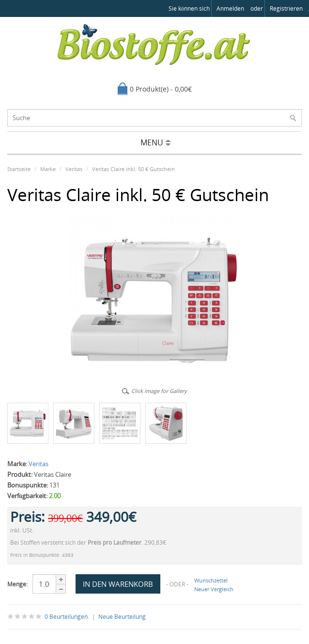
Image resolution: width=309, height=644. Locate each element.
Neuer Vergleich (214, 589)
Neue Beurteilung (122, 617)
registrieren (286, 8)
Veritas (74, 169)
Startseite (19, 169)
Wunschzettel (211, 580)
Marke (48, 169)
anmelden (230, 8)
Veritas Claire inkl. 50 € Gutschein (133, 169)
